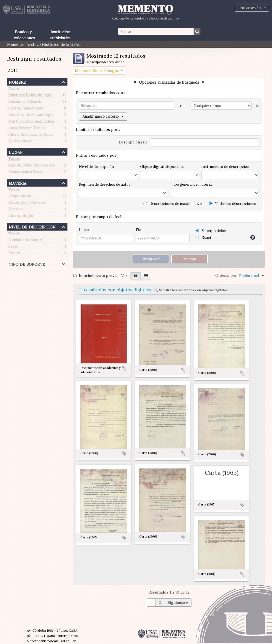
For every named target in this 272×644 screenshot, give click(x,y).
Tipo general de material (192, 184)
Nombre (17, 82)
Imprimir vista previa (95, 276)
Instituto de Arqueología (31, 116)
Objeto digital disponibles (162, 167)
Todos (14, 89)
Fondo (14, 254)
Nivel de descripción (32, 226)
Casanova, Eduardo (25, 103)
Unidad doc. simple (25, 241)
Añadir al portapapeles (124, 368)
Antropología (21, 217)
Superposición (211, 231)
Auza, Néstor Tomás (27, 129)
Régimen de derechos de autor (105, 184)
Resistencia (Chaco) (26, 173)
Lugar (16, 152)
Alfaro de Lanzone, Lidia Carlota (38, 135)
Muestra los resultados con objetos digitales (191, 290)
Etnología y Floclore (27, 204)
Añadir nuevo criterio (103, 116)
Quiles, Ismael (21, 142)
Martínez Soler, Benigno (30, 96)
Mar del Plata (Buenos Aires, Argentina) (44, 166)
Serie (13, 247)
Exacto (205, 238)
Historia (16, 210)
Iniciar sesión (250, 8)
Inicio (84, 230)
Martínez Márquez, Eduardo (34, 122)
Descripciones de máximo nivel (173, 204)
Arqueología (19, 197)
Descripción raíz (133, 142)
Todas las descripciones (233, 204)
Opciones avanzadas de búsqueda (169, 82)
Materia (18, 183)
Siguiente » (178, 603)
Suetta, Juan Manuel (26, 109)
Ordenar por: (226, 276)
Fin (138, 230)
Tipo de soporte (27, 264)
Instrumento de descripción (225, 167)
